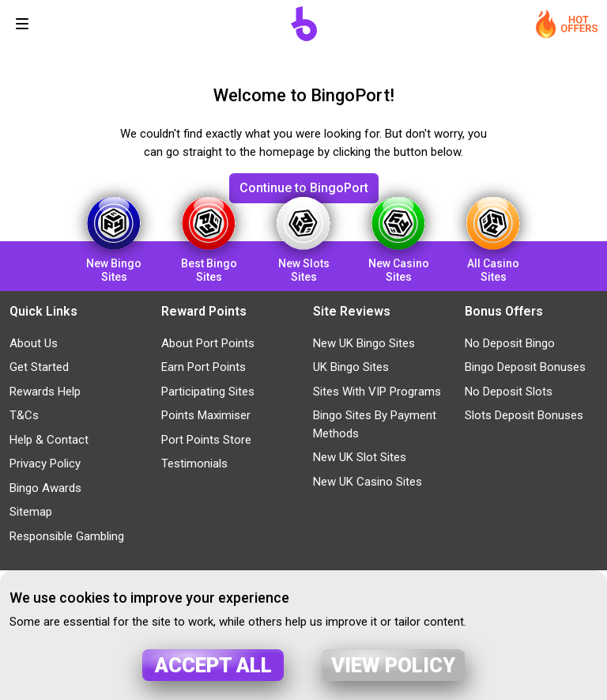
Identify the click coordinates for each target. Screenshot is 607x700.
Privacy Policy (45, 464)
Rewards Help (45, 392)
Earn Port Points (204, 367)
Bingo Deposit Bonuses (525, 367)
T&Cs (24, 415)
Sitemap (31, 512)
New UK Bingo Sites (364, 343)
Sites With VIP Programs (377, 392)
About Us (34, 343)
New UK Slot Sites (360, 457)
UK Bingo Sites (351, 367)
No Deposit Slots (509, 392)
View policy (393, 665)
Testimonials (194, 464)
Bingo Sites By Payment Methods (375, 424)
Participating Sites (208, 392)
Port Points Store (206, 440)
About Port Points (208, 343)
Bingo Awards (45, 488)
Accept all (213, 665)
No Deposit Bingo (510, 343)
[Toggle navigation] (22, 24)
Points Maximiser (206, 415)
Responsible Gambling (67, 536)
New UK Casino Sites (368, 482)
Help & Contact (49, 440)
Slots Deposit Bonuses (524, 415)
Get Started (39, 367)
